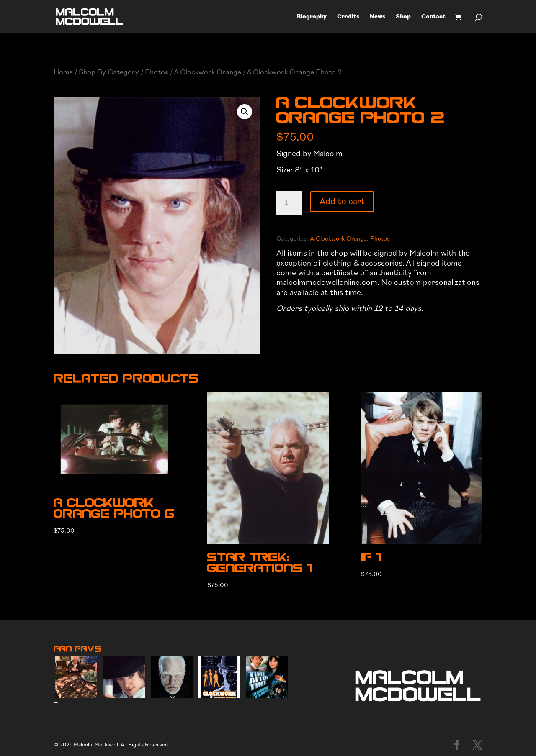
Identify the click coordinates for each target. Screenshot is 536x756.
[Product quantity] (289, 203)
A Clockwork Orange (207, 72)
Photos (157, 72)
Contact (433, 17)
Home (63, 72)
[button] (245, 112)
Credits (348, 17)
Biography (312, 17)
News (378, 17)
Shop (403, 17)
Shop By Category (109, 72)
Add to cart (342, 201)
